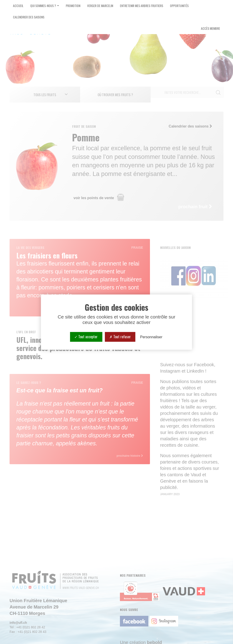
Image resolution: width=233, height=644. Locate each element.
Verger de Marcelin (100, 6)
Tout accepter (86, 337)
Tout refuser (120, 337)
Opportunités (179, 6)
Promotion (73, 6)
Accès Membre (210, 28)
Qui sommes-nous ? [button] (45, 6)
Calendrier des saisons (29, 17)
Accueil (18, 6)
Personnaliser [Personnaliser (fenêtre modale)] (151, 337)
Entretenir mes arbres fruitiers (142, 6)
